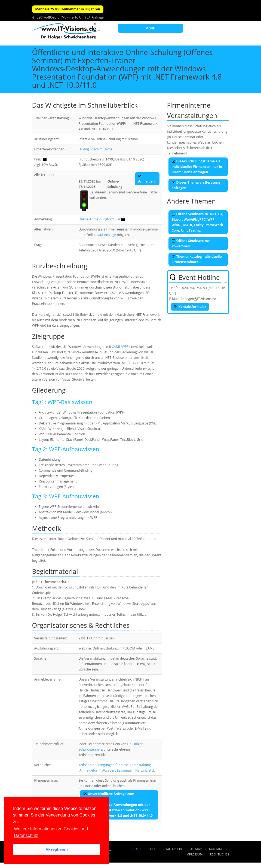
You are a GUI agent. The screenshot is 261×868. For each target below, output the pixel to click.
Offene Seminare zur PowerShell (191, 243)
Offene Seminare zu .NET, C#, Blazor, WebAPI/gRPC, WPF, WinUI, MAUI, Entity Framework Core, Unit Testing (198, 222)
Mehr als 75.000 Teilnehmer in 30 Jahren (68, 9)
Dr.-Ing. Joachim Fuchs (96, 149)
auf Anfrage (107, 235)
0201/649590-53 (195, 288)
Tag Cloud (174, 849)
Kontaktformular (190, 307)
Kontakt (216, 849)
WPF (125, 347)
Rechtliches (220, 854)
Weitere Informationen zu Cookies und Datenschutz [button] (51, 832)
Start (137, 849)
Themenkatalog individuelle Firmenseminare (197, 259)
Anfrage (98, 17)
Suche (153, 849)
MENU (150, 28)
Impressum (194, 854)
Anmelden (146, 179)
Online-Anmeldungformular (100, 219)
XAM (116, 347)
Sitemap (196, 849)
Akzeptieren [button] (57, 849)
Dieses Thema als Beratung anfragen (196, 185)
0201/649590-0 (48, 17)
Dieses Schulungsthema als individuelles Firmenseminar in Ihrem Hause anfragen (197, 167)
